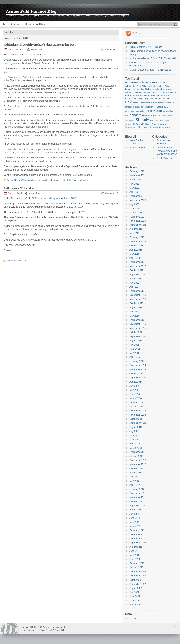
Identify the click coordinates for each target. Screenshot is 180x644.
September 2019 (138, 225)
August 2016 (136, 308)
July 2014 (134, 386)
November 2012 (138, 464)
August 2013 (136, 427)
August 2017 (136, 279)
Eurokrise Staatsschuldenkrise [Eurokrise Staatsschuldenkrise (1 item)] (144, 95)
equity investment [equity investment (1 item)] (168, 92)
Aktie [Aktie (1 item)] (139, 86)
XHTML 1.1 (51, 630)
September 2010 (138, 543)
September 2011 (138, 506)
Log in (133, 618)
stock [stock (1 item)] (146, 127)
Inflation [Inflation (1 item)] (150, 107)
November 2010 (138, 539)
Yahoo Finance (137, 148)
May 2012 (135, 481)
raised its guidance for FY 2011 (60, 198)
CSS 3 (64, 630)
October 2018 (136, 246)
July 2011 (134, 514)
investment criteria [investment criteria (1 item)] (133, 111)
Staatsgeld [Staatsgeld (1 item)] (130, 124)
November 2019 (138, 221)
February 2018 (137, 262)
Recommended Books (36, 24)
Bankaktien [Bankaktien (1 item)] (130, 89)
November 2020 (138, 200)
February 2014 (137, 402)
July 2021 (134, 184)
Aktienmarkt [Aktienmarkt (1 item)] (147, 86)
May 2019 (135, 233)
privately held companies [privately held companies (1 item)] (156, 115)
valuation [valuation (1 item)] (166, 127)
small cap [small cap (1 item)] (154, 120)
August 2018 (136, 250)
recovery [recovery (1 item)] (171, 115)
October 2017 (136, 270)
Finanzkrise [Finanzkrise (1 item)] (163, 95)
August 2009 (136, 588)
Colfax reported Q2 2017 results (146, 47)
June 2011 (135, 518)
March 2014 (135, 398)
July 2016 (134, 312)
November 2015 (138, 328)
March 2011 (135, 526)
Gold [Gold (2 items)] (129, 102)
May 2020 (135, 209)
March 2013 (135, 448)
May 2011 (135, 522)
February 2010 (137, 563)
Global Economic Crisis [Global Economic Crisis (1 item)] (160, 99)
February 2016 (137, 320)
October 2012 (136, 468)
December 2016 (138, 295)
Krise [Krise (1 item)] (145, 111)
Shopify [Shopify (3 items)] (142, 120)
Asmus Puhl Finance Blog (31, 11)
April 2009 (135, 605)
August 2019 (136, 229)
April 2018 (135, 258)
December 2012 (138, 460)
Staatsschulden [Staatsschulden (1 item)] (159, 124)
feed (137, 33)
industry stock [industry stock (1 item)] (139, 107)
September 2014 (138, 378)
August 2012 (136, 473)
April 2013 (135, 444)
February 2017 (137, 291)
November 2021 (138, 175)
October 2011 (136, 501)
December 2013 (138, 411)
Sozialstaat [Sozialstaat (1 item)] (164, 120)
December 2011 (138, 493)
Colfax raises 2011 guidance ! (21, 188)
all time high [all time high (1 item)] (159, 86)
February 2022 (137, 171)
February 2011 (137, 530)
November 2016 (138, 299)
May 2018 (135, 254)
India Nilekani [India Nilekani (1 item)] (159, 102)
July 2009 (134, 592)
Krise (70, 180)
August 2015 (136, 341)
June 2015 (135, 349)
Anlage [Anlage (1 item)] (168, 86)
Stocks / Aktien (14, 261)
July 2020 (134, 204)
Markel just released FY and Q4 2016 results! (153, 58)
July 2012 (134, 477)
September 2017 (138, 275)
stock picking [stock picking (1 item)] (155, 127)
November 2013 (138, 415)
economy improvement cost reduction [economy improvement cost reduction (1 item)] (142, 92)
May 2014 (135, 390)
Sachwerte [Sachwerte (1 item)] (130, 120)
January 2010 (136, 567)
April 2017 (135, 287)
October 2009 (136, 580)
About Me (15, 24)
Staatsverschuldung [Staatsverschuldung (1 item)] (134, 127)
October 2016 (136, 303)
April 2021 (135, 192)
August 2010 (136, 547)
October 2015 (136, 332)
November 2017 (138, 266)
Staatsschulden (80, 180)
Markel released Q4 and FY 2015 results (150, 70)
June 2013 (135, 435)
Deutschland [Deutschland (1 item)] (167, 89)
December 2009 (138, 572)
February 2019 (137, 237)
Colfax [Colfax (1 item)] (158, 89)
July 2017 (134, 283)
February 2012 (137, 489)
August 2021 (136, 180)
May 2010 (135, 555)
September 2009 (138, 584)
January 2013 (136, 456)
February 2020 (137, 217)
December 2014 (138, 365)
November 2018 (138, 242)
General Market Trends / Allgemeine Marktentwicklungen (34, 180)
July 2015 (134, 345)
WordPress (10, 629)
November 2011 (138, 497)
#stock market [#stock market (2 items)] (152, 82)
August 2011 (136, 510)
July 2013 (134, 431)
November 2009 (138, 576)
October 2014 (136, 374)
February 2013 (137, 452)
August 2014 (136, 382)
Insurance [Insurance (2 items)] (161, 107)
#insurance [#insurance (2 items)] (133, 82)
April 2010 (135, 559)
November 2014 (138, 369)
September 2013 (138, 423)
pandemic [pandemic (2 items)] (137, 115)
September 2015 (138, 336)
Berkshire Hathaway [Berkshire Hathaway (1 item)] (145, 89)
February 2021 (137, 196)
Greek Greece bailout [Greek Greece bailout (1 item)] (142, 102)
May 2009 (135, 601)
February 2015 (137, 361)
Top (175, 626)
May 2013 (135, 440)
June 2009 (135, 596)
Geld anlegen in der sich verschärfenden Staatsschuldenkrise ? (40, 45)
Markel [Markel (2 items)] (158, 111)
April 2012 (135, 485)
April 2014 (135, 394)
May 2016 (135, 316)
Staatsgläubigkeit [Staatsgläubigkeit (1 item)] (143, 124)
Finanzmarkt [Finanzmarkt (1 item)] (131, 99)
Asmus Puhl (37, 50)
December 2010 (138, 534)
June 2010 (135, 551)
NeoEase (35, 630)
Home (4, 24)
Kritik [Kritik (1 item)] (150, 111)
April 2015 (135, 357)
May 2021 (135, 188)
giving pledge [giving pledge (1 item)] (143, 99)
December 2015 (138, 324)
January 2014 (136, 407)
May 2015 (135, 353)
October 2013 (136, 419)
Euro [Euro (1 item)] (127, 95)
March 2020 (135, 213)
